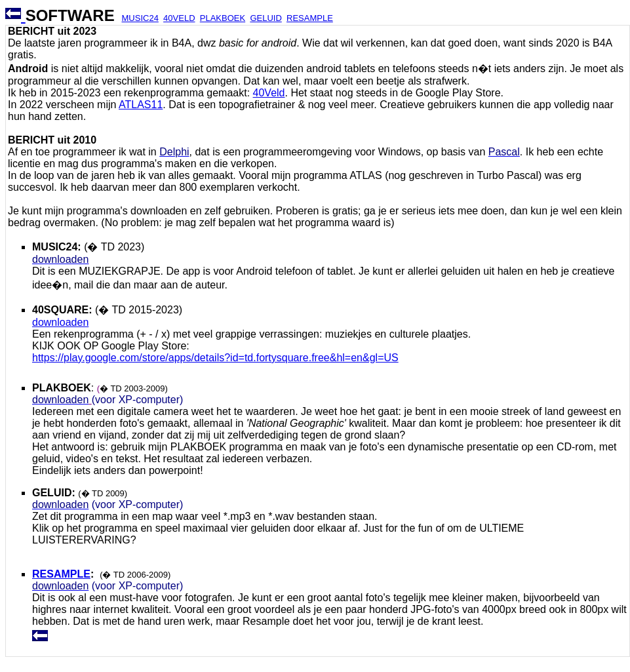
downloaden (60, 322)
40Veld (269, 93)
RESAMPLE (310, 18)
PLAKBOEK (223, 18)
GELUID (266, 18)
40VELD (179, 18)
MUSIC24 (140, 18)
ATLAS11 (141, 105)
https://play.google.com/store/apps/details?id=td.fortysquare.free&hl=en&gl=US (215, 358)
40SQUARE (60, 310)
